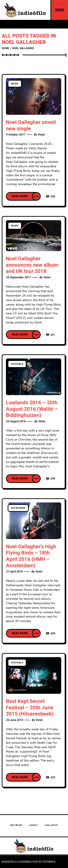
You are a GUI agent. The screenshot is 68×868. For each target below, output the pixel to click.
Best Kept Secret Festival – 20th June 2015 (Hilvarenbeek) (30, 708)
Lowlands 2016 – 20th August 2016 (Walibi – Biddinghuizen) (32, 409)
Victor (41, 135)
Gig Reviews (18, 508)
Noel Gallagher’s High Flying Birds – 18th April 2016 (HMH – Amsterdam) (31, 556)
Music (15, 84)
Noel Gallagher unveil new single (31, 126)
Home (5, 48)
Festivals (17, 364)
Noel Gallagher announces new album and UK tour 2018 (32, 265)
